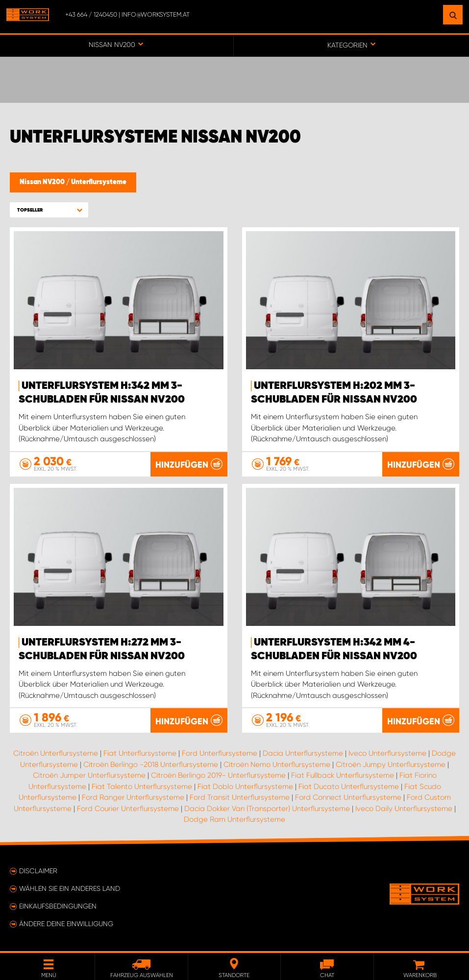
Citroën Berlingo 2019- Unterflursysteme (218, 776)
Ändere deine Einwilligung (66, 924)
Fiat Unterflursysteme (140, 754)
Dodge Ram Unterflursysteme (234, 820)
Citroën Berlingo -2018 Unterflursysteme (151, 765)
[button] (49, 210)
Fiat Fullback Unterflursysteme (343, 776)
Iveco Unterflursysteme (387, 754)
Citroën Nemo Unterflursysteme (277, 765)
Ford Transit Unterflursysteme (240, 798)
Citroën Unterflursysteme (56, 754)
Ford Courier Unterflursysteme (128, 809)
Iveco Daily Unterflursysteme (404, 809)
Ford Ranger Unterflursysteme (133, 798)
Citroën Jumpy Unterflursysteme (391, 765)
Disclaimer (38, 871)
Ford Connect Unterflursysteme (348, 798)
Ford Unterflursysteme (220, 754)
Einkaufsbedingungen (58, 907)
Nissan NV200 (43, 182)
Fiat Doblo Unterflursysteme (245, 787)
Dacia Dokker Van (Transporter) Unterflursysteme (267, 809)
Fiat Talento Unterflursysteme (142, 787)
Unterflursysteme (99, 182)
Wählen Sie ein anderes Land (70, 889)
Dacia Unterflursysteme (303, 754)
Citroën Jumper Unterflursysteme (89, 776)
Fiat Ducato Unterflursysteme (349, 787)
